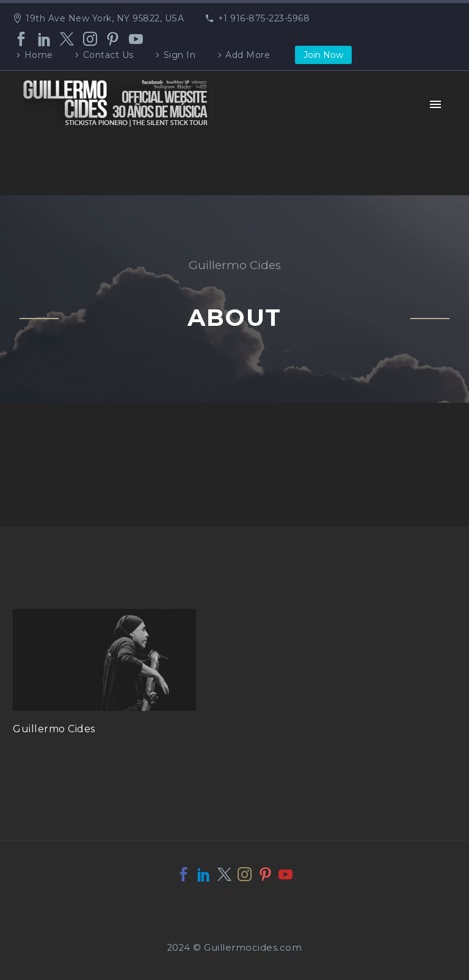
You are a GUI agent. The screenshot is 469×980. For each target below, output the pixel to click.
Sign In (180, 55)
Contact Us (108, 55)
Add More (248, 55)
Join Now (323, 55)
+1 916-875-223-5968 (264, 18)
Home (39, 55)
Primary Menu (435, 104)
